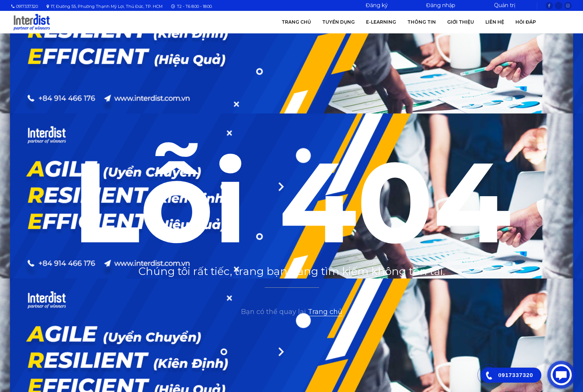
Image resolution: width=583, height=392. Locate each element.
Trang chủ (296, 22)
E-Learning (381, 22)
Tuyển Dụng (338, 22)
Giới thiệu (461, 22)
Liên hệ (495, 22)
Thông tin (422, 22)
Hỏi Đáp (526, 22)
